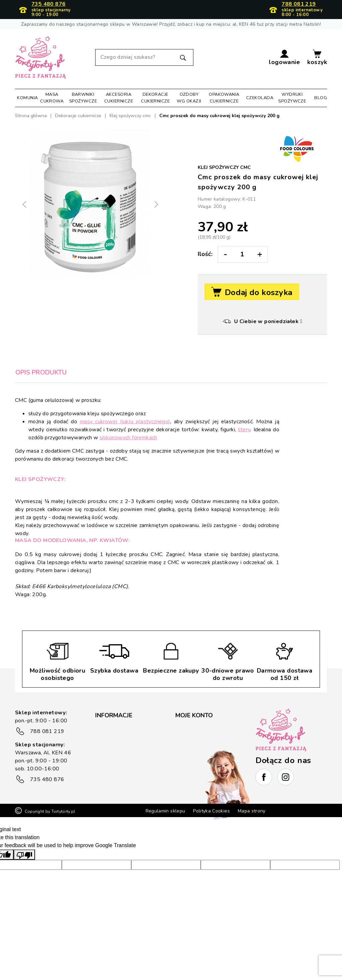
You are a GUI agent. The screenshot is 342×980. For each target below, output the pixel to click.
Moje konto (194, 715)
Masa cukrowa (52, 98)
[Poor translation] (24, 880)
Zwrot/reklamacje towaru (124, 771)
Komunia (27, 98)
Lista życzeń (190, 774)
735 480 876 (48, 4)
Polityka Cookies (211, 837)
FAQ (101, 731)
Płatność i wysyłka (117, 761)
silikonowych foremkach (128, 438)
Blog (321, 98)
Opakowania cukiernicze (224, 98)
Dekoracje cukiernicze (155, 98)
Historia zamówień (197, 753)
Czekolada (260, 98)
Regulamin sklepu (165, 837)
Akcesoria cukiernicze (119, 98)
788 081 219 (299, 4)
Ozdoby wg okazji (189, 98)
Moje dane (188, 731)
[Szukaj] (144, 57)
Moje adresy (190, 742)
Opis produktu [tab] (41, 373)
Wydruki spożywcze (292, 98)
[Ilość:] (242, 254)
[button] (284, 58)
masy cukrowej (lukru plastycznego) (125, 422)
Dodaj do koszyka (252, 292)
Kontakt (104, 782)
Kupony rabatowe (196, 763)
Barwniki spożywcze (83, 98)
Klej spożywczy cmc (224, 167)
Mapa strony (252, 837)
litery (244, 430)
